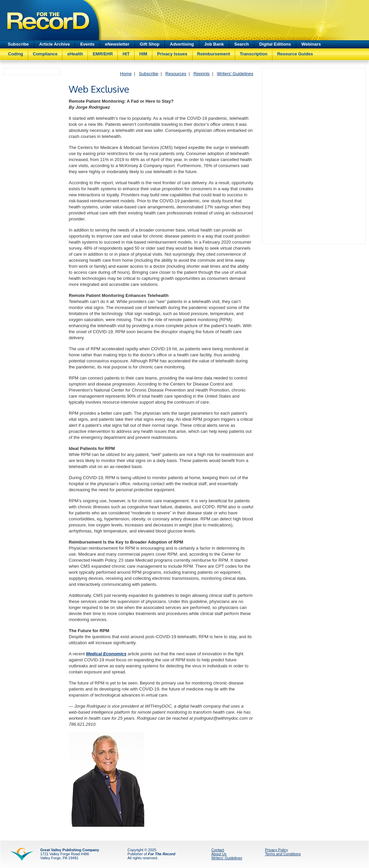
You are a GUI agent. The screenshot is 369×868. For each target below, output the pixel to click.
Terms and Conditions (283, 854)
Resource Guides (295, 54)
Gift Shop (150, 44)
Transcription (254, 54)
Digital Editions (275, 44)
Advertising (182, 44)
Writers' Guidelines (235, 74)
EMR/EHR (103, 54)
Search (241, 44)
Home (126, 74)
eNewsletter (117, 44)
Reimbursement (214, 54)
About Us (219, 854)
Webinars (311, 44)
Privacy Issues (172, 54)
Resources (176, 74)
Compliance (45, 54)
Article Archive (55, 44)
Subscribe (18, 44)
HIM (143, 54)
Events (87, 44)
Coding (16, 54)
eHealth (75, 54)
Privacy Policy (276, 850)
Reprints (202, 74)
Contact (218, 850)
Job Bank (214, 44)
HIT (126, 54)
